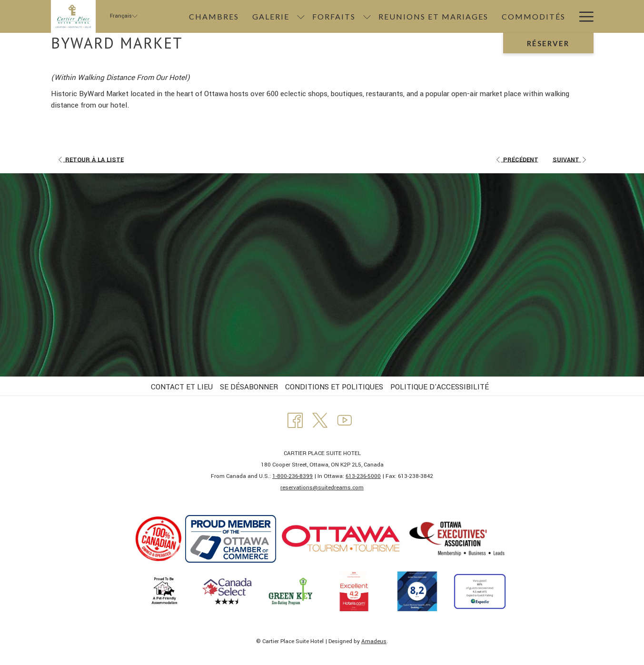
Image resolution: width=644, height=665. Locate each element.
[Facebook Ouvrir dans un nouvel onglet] (295, 419)
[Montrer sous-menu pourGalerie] (301, 16)
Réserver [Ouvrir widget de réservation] (548, 43)
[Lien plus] (583, 16)
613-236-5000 (363, 476)
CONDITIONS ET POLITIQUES (334, 387)
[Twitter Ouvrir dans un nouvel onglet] (320, 419)
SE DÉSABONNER (249, 387)
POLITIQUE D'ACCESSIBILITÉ (440, 387)
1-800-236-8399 (292, 476)
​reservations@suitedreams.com (322, 488)
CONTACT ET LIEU (182, 387)
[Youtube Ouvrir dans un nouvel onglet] (345, 419)
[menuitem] (214, 16)
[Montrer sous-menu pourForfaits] (367, 16)
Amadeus (374, 641)
